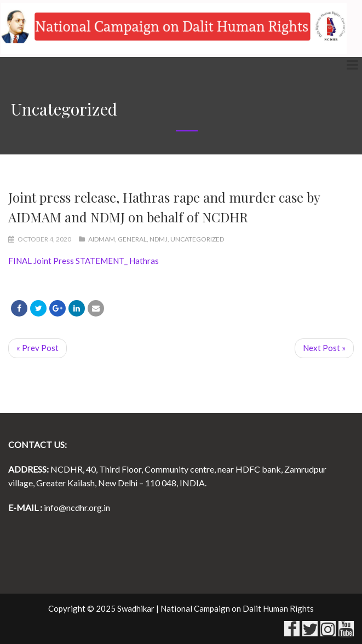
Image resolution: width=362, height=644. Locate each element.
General (132, 239)
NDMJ (159, 239)
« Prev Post (38, 348)
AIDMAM (102, 239)
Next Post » (324, 348)
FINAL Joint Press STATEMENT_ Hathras (84, 261)
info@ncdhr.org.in (77, 507)
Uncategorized (197, 239)
